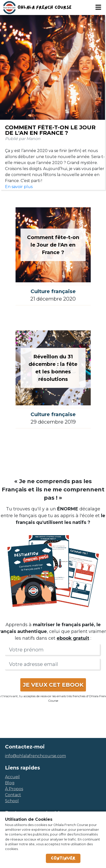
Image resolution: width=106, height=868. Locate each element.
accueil (12, 777)
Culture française (53, 291)
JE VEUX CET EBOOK (53, 685)
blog (10, 783)
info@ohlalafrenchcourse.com (35, 756)
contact (13, 795)
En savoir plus (19, 187)
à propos (14, 789)
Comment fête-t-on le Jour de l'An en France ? (50, 130)
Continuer (63, 858)
